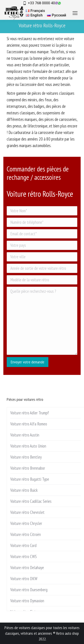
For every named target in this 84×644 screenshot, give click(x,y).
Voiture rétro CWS (24, 556)
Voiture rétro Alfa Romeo (29, 424)
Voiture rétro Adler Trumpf (30, 413)
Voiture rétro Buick (24, 490)
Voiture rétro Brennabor (28, 468)
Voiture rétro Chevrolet (27, 512)
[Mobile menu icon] (75, 13)
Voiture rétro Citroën (26, 534)
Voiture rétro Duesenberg (29, 590)
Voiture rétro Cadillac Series (31, 501)
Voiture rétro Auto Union (28, 446)
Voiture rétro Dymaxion (27, 601)
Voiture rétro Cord (23, 545)
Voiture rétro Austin (25, 435)
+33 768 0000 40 (41, 3)
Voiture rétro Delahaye (27, 568)
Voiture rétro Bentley (26, 457)
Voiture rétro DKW (24, 579)
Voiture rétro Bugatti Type (30, 479)
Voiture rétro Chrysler (26, 523)
